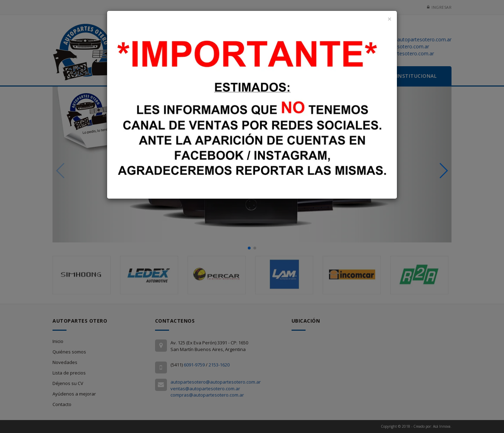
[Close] (390, 19)
